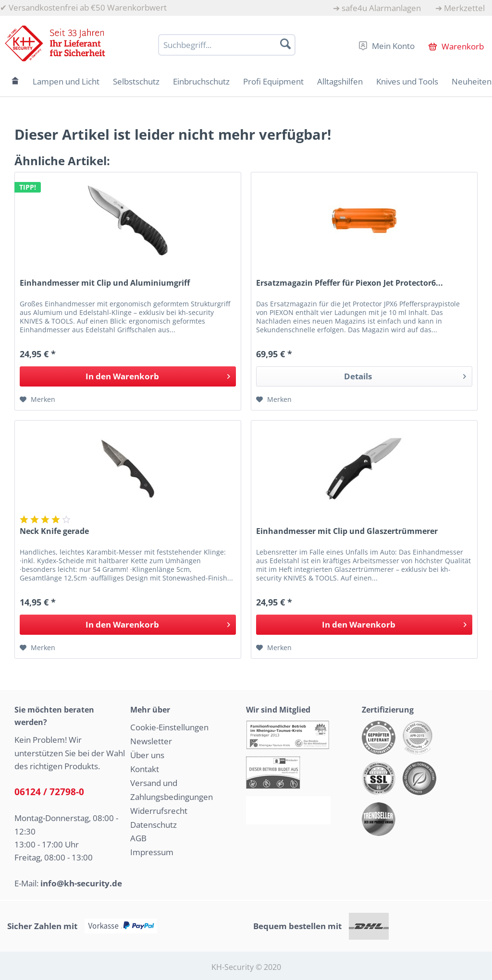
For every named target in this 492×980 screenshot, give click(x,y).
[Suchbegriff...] (227, 45)
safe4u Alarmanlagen (381, 8)
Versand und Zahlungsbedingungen (172, 790)
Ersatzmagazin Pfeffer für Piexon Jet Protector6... (350, 283)
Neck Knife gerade (54, 531)
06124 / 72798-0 (49, 792)
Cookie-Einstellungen (169, 727)
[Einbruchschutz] (201, 81)
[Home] (15, 81)
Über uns (147, 755)
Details (405, 375)
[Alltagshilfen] (340, 81)
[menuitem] (377, 8)
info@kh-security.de (81, 883)
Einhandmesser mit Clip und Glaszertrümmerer (347, 531)
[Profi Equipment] (273, 81)
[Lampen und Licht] (66, 81)
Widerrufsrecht (159, 811)
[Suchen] (285, 44)
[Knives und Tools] (407, 81)
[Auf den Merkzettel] (37, 399)
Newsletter (151, 741)
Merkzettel (464, 8)
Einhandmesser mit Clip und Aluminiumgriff (105, 283)
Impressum (152, 852)
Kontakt (145, 769)
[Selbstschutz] (136, 81)
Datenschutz (154, 825)
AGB (138, 838)
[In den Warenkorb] (128, 376)
